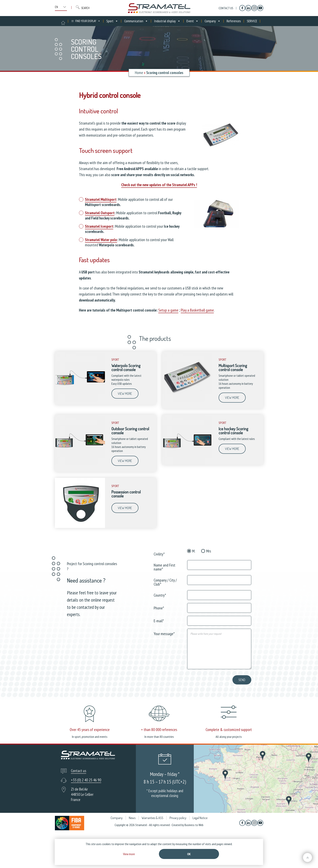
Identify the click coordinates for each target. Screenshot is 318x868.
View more (125, 394)
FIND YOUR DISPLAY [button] (88, 21)
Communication (136, 21)
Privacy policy (178, 818)
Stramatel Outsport (100, 213)
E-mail (159, 621)
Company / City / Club (165, 582)
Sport (112, 21)
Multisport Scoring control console (233, 368)
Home (139, 73)
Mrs (209, 551)
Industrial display (167, 21)
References (234, 21)
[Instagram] (254, 8)
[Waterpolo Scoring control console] (80, 401)
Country (160, 595)
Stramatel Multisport (101, 199)
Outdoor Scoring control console (130, 431)
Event (193, 21)
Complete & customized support (229, 730)
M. (194, 551)
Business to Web (194, 825)
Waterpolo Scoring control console (126, 368)
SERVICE (252, 21)
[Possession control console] (80, 527)
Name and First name (165, 567)
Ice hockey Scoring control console (233, 431)
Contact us (226, 8)
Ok (189, 854)
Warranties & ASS (152, 818)
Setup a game (168, 310)
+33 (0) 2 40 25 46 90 (86, 780)
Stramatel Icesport (99, 226)
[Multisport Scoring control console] (187, 401)
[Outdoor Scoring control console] (80, 464)
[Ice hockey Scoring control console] (187, 464)
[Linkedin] (248, 8)
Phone (159, 608)
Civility (159, 554)
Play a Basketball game (197, 310)
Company (213, 21)
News (132, 818)
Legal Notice (200, 818)
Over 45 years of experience (90, 730)
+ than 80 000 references (159, 730)
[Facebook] (242, 8)
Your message (164, 633)
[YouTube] (260, 8)
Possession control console (126, 494)
